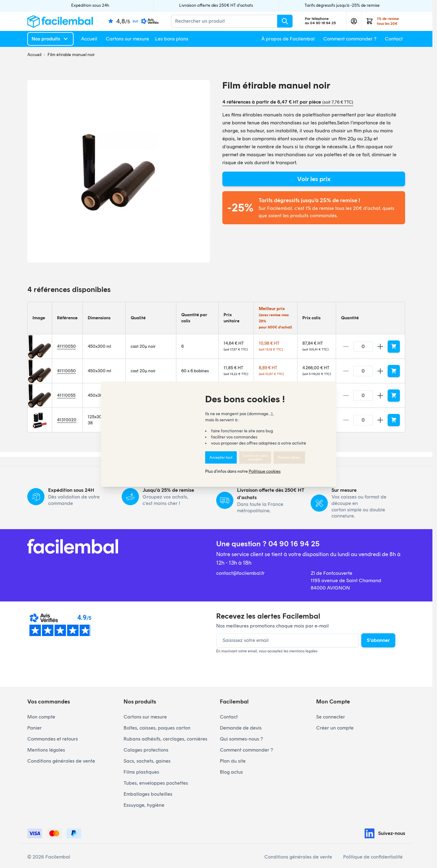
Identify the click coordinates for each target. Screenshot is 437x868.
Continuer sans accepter (255, 457)
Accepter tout (221, 457)
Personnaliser (289, 457)
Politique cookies (265, 471)
